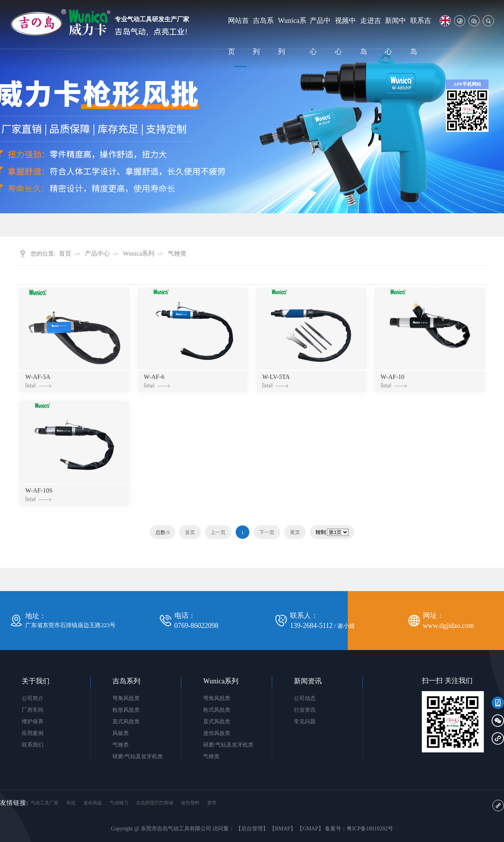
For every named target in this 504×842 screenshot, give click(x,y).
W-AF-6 (157, 381)
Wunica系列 (292, 36)
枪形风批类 (126, 710)
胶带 (212, 803)
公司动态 (305, 698)
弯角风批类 (126, 698)
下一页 (267, 532)
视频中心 (345, 36)
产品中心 (320, 36)
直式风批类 (126, 722)
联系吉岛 (421, 36)
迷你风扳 (93, 803)
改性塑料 (190, 803)
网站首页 (238, 36)
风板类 (121, 733)
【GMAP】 (310, 829)
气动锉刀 (119, 803)
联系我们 (33, 745)
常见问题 (305, 722)
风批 (71, 803)
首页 (65, 254)
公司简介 (33, 698)
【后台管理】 (252, 829)
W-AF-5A (38, 381)
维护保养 (33, 722)
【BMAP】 (283, 829)
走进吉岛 (371, 36)
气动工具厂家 (45, 803)
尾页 (295, 532)
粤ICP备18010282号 (370, 829)
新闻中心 (395, 36)
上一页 (218, 532)
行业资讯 (305, 710)
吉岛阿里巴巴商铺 (155, 803)
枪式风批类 (217, 710)
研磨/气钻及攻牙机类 (138, 756)
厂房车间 (33, 710)
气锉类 (177, 254)
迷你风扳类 (217, 733)
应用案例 (33, 733)
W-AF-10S (39, 494)
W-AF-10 (394, 381)
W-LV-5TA (276, 381)
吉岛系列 (263, 36)
